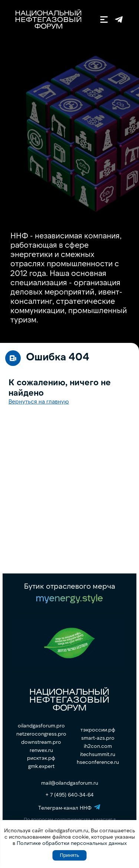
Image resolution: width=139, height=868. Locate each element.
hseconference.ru (98, 762)
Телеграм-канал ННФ (119, 20)
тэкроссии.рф (98, 730)
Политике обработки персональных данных (72, 843)
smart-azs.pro (98, 738)
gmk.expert (41, 766)
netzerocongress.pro (41, 734)
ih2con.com (98, 746)
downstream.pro (41, 742)
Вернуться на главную (39, 401)
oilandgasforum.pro (41, 726)
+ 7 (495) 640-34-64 (70, 795)
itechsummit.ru (98, 754)
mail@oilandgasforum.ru (70, 783)
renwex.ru (41, 750)
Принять (69, 855)
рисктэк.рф (41, 758)
